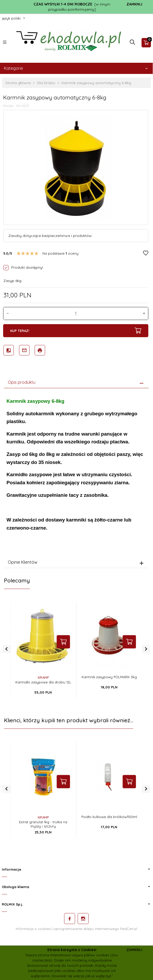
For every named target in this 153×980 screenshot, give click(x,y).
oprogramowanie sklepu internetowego (86, 929)
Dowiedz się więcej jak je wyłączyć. (82, 976)
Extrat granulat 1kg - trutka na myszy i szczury (43, 824)
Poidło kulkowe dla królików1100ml (109, 817)
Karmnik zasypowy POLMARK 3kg (109, 677)
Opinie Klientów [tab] (23, 562)
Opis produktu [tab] (22, 382)
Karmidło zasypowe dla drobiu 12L (43, 682)
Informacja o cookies (33, 929)
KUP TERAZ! (76, 331)
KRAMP (43, 677)
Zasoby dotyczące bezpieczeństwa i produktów (50, 236)
